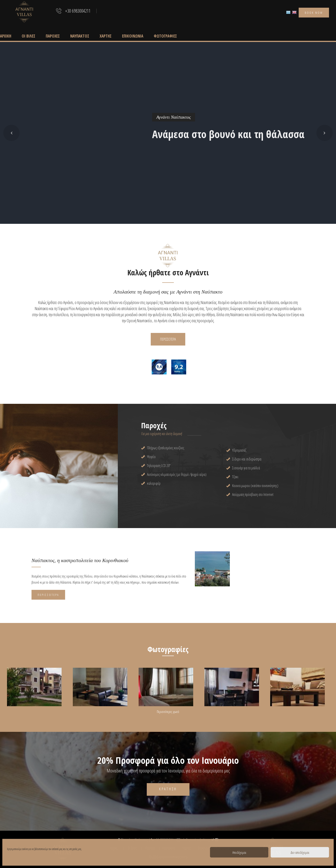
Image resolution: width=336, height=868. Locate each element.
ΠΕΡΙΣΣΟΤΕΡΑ (168, 339)
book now (314, 13)
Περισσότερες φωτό (168, 712)
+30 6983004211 (78, 11)
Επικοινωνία (133, 36)
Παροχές (53, 36)
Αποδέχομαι (239, 852)
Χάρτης (106, 36)
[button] (11, 133)
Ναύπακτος (80, 36)
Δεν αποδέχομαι (300, 852)
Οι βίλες (28, 36)
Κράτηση (168, 789)
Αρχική (6, 36)
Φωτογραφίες (165, 36)
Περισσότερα (48, 595)
